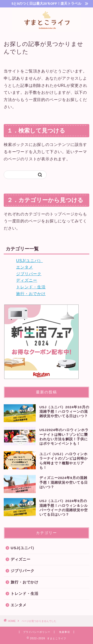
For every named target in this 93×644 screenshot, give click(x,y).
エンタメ (25, 267)
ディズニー (27, 280)
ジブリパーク (29, 274)
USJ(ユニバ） (30, 261)
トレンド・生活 (31, 287)
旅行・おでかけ (31, 294)
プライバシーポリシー (37, 632)
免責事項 (64, 632)
